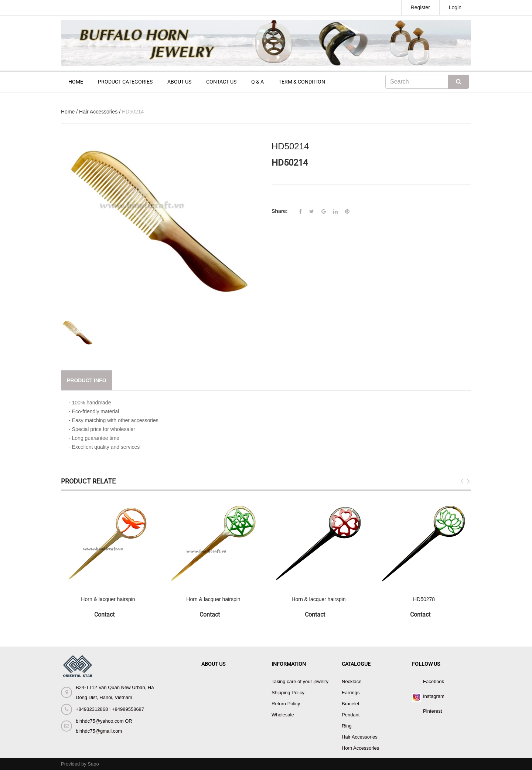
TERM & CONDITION (302, 82)
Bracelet (351, 704)
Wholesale (283, 715)
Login (455, 7)
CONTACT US (221, 82)
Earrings (351, 693)
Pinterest (432, 711)
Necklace (352, 681)
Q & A (258, 82)
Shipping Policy (288, 693)
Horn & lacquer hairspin (108, 599)
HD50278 (424, 599)
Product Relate (88, 481)
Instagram (434, 696)
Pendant (351, 715)
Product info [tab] (87, 380)
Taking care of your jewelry (300, 681)
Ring (347, 726)
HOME (76, 82)
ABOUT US (179, 82)
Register (420, 7)
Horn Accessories (360, 748)
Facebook (434, 681)
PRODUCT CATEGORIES (125, 82)
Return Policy (286, 704)
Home (68, 112)
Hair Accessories (98, 112)
